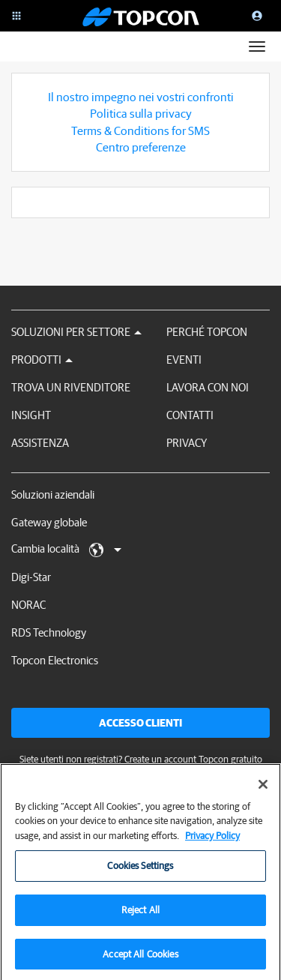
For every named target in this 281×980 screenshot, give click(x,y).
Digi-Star (31, 577)
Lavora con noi (208, 387)
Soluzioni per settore (76, 332)
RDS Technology (49, 632)
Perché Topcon (207, 332)
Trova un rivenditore (71, 387)
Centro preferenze (141, 147)
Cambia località (66, 550)
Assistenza (40, 443)
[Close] (263, 790)
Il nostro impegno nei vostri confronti (141, 97)
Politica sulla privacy (141, 113)
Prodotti (42, 360)
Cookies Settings (140, 872)
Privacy (187, 443)
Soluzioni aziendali (53, 494)
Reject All (140, 915)
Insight (31, 415)
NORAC (28, 605)
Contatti (190, 415)
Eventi (184, 360)
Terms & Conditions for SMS (140, 130)
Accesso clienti (140, 723)
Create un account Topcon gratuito (193, 759)
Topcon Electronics (55, 660)
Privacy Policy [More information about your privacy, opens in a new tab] (212, 841)
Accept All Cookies (140, 959)
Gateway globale (49, 522)
